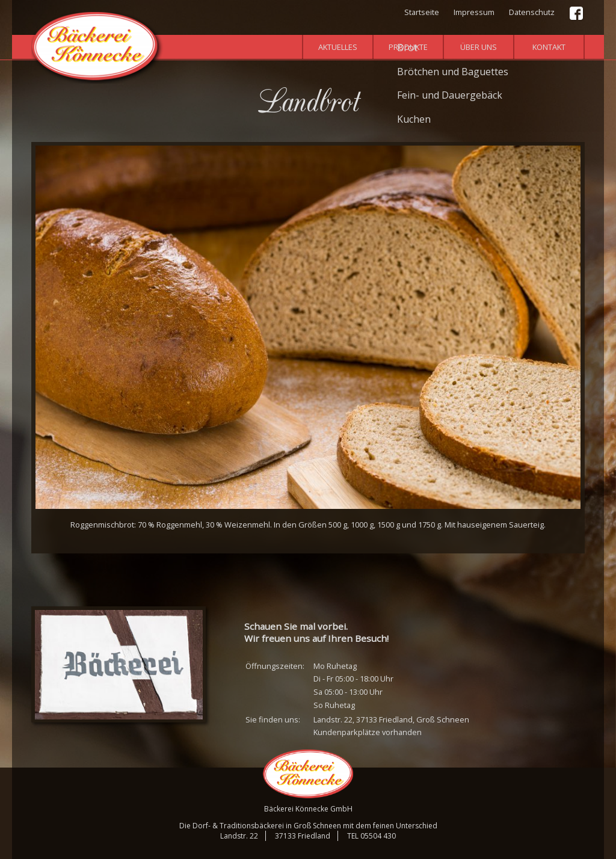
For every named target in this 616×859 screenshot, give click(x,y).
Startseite (422, 12)
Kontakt (549, 47)
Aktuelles (338, 47)
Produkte (408, 47)
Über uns (479, 47)
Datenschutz (532, 12)
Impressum (474, 12)
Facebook (577, 14)
